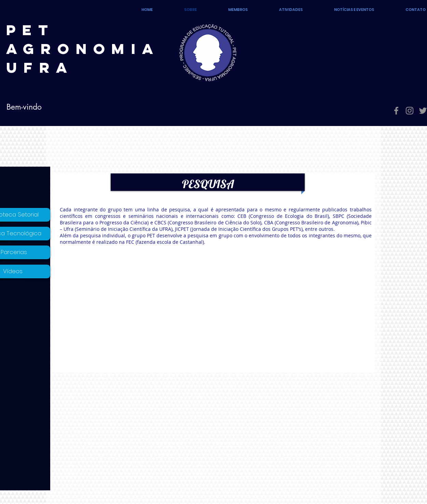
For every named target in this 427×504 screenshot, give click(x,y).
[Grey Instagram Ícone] (410, 111)
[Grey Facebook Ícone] (396, 111)
